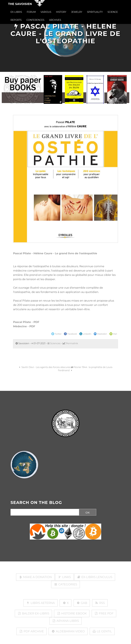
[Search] (44, 512)
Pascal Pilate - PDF (26, 322)
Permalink (72, 343)
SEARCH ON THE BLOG (36, 503)
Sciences (54, 343)
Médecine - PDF (24, 326)
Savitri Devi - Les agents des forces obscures (44, 367)
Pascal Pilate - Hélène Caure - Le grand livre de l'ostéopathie (55, 253)
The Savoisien (20, 7)
